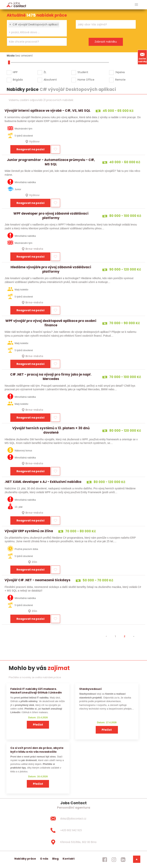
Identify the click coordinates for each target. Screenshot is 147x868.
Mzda (11, 56)
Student (83, 72)
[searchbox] (34, 32)
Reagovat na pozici (30, 149)
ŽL (45, 72)
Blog (55, 859)
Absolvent (50, 80)
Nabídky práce (25, 859)
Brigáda (18, 80)
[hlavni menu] (136, 5)
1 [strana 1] (115, 636)
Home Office (86, 80)
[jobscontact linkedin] (123, 860)
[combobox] (37, 28)
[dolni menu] (137, 859)
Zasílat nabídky (142, 57)
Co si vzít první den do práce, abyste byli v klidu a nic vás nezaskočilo (37, 750)
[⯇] (106, 636)
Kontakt (69, 859)
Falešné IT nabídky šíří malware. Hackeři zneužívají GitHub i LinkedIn (36, 691)
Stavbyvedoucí (90, 689)
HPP (15, 72)
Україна (120, 72)
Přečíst (38, 725)
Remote (120, 80)
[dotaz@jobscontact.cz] (73, 819)
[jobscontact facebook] (105, 860)
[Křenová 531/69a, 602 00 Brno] (73, 842)
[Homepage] (16, 4)
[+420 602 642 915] (73, 830)
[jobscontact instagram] (114, 860)
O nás (44, 859)
